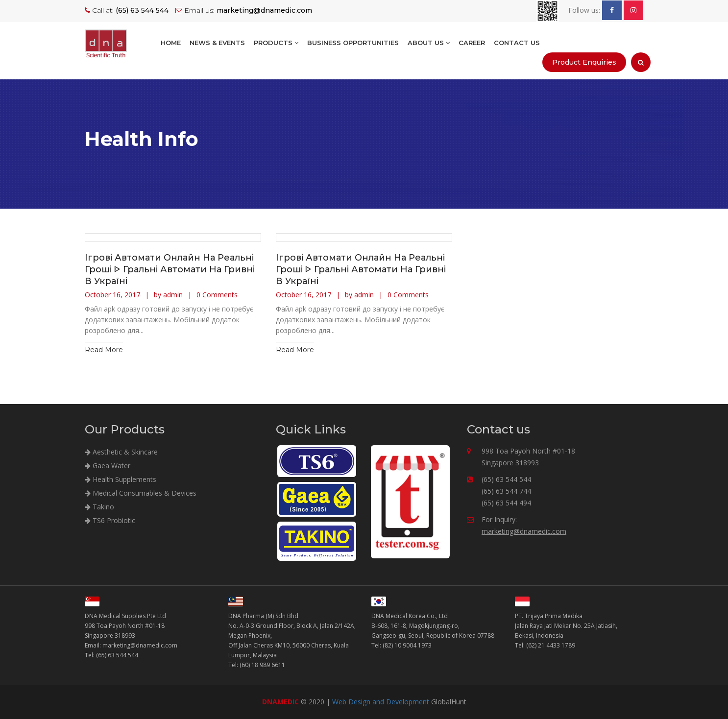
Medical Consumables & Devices (141, 493)
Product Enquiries (584, 62)
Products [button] (276, 43)
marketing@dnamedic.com (524, 531)
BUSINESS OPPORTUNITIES (353, 43)
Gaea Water (108, 466)
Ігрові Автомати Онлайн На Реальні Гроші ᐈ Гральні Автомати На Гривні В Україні (170, 269)
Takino (99, 507)
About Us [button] (429, 43)
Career (472, 43)
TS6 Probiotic (110, 520)
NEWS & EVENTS (217, 43)
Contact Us (517, 43)
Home (171, 43)
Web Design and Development (381, 702)
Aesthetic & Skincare (121, 452)
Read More (104, 350)
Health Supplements (121, 479)
